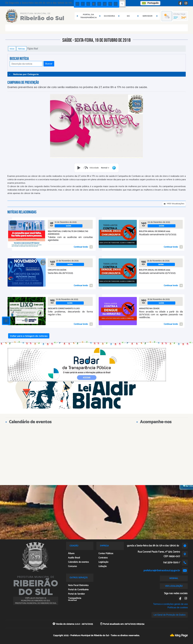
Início (12, 49)
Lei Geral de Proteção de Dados (170, 615)
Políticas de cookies (178, 607)
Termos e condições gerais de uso (170, 604)
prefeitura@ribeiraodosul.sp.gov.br (162, 571)
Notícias (22, 49)
